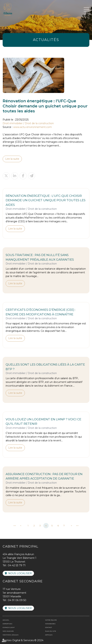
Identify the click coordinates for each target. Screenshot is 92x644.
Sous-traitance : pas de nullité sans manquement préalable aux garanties (40, 257)
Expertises (7, 624)
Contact (49, 627)
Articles (49, 635)
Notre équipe (51, 620)
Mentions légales (11, 635)
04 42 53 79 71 (17, 565)
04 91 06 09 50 (17, 600)
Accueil (6, 620)
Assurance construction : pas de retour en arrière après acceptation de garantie (44, 476)
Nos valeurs (8, 631)
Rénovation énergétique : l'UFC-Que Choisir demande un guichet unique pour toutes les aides (46, 200)
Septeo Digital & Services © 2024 (23, 640)
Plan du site (51, 631)
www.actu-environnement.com (33, 127)
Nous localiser (20, 573)
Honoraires (50, 624)
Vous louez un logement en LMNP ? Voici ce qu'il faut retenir (43, 421)
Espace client (9, 627)
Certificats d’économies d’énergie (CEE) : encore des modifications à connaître (41, 312)
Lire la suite (12, 159)
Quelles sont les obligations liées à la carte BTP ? (45, 367)
